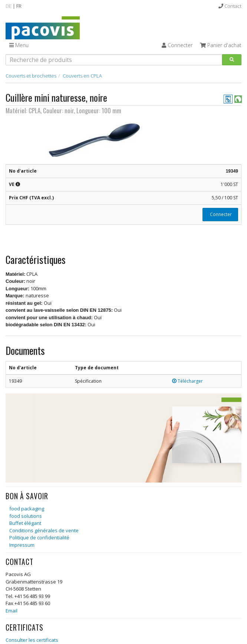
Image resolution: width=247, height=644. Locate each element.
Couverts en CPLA (82, 76)
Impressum (22, 545)
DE (9, 6)
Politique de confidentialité (39, 537)
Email (11, 611)
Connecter (220, 214)
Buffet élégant (25, 523)
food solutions (26, 516)
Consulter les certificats (32, 640)
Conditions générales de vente (44, 530)
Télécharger (187, 381)
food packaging (27, 509)
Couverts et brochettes (31, 76)
